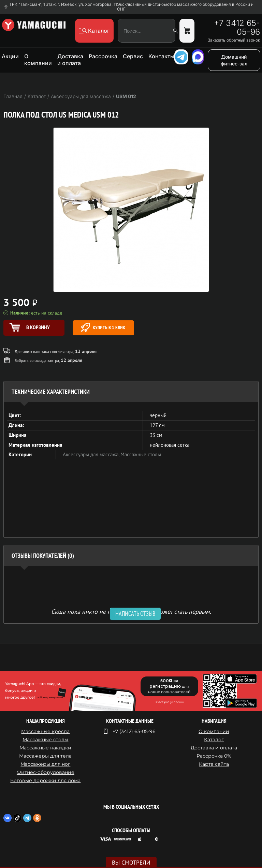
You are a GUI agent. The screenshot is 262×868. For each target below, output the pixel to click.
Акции (10, 56)
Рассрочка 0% (214, 756)
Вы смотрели (131, 863)
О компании (38, 60)
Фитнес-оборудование (46, 772)
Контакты (161, 56)
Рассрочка (103, 56)
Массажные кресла (45, 731)
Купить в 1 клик (103, 327)
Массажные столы (141, 454)
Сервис (133, 56)
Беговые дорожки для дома (45, 780)
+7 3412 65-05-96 (237, 28)
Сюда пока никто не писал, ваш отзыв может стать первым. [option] (131, 611)
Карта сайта (214, 764)
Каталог (214, 740)
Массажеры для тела (45, 756)
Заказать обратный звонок (234, 40)
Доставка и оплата (70, 60)
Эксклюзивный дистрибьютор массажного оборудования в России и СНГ (185, 7)
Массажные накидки (45, 748)
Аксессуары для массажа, (92, 454)
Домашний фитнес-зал (234, 60)
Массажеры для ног (45, 764)
